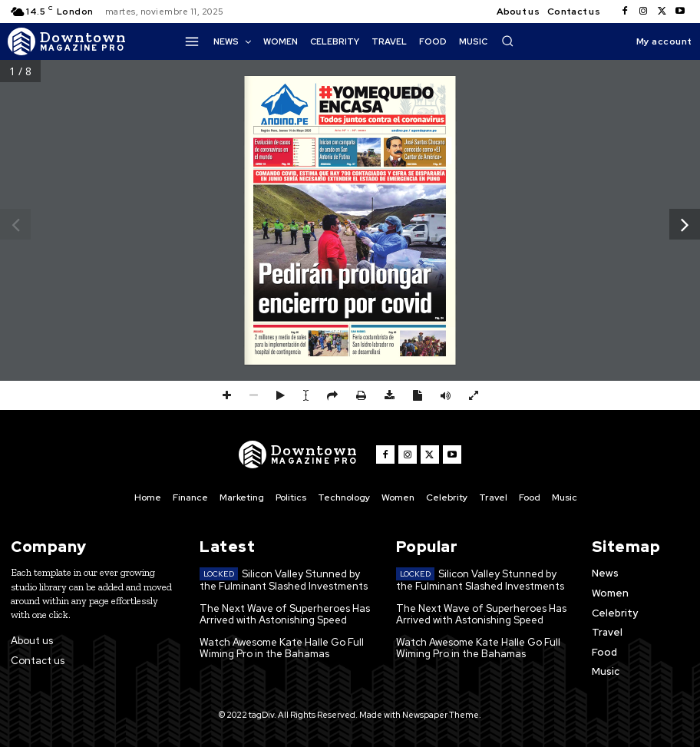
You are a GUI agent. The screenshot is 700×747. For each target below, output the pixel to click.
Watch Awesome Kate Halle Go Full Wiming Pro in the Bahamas (282, 648)
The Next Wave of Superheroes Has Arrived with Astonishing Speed (285, 615)
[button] (507, 41)
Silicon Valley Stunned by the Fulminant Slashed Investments (284, 580)
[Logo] (67, 41)
